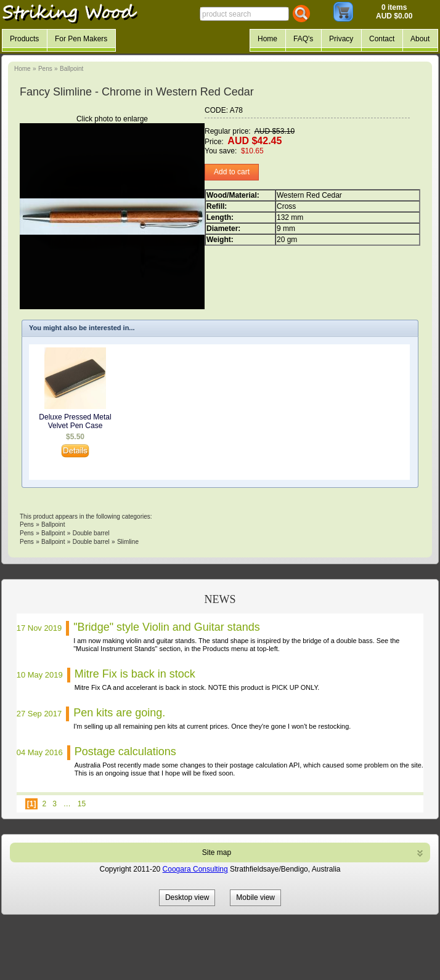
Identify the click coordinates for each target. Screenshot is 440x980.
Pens (45, 69)
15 (82, 804)
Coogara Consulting (195, 869)
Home (22, 69)
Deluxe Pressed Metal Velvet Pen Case (75, 421)
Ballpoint (71, 69)
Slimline (128, 542)
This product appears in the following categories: (86, 516)
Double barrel (91, 533)
